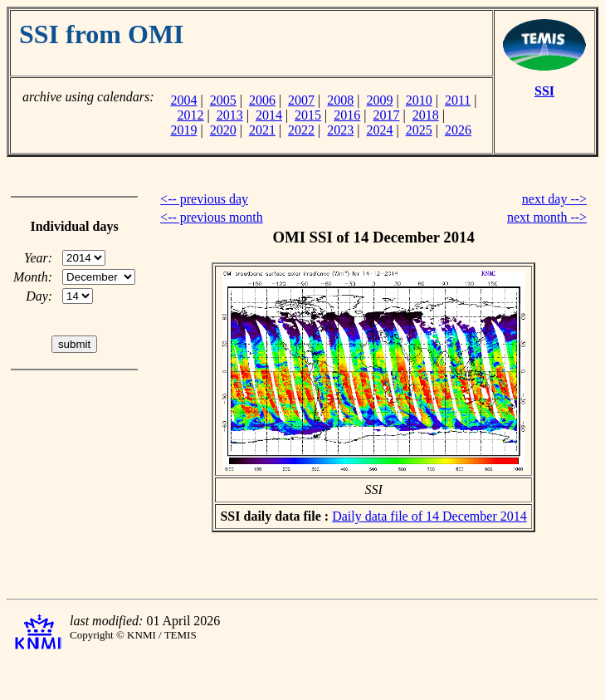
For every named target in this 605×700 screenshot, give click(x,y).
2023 (340, 130)
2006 (262, 100)
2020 (223, 130)
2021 (262, 130)
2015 (308, 115)
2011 (458, 100)
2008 (340, 100)
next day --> (554, 199)
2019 (183, 130)
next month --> (547, 217)
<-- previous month (212, 217)
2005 (223, 100)
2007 (301, 100)
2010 (419, 100)
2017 (387, 115)
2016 (347, 115)
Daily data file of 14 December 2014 (429, 516)
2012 (190, 115)
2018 (426, 115)
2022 (301, 130)
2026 (458, 130)
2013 (230, 115)
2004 (183, 100)
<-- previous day (204, 199)
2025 (419, 130)
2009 (380, 100)
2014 (269, 115)
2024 (380, 130)
